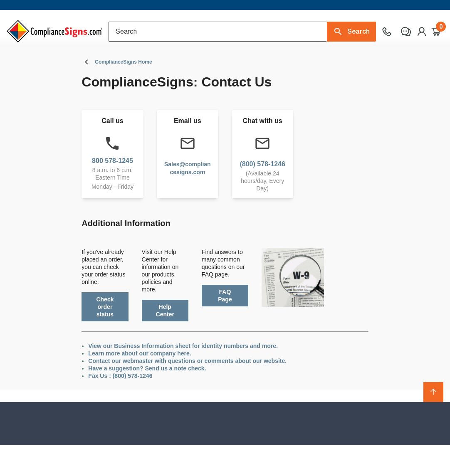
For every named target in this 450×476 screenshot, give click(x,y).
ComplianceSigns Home (123, 93)
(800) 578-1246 (262, 194)
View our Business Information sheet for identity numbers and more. (183, 377)
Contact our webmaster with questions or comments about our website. (187, 392)
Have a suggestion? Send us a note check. (147, 399)
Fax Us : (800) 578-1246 (120, 407)
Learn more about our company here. (140, 384)
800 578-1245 (112, 191)
